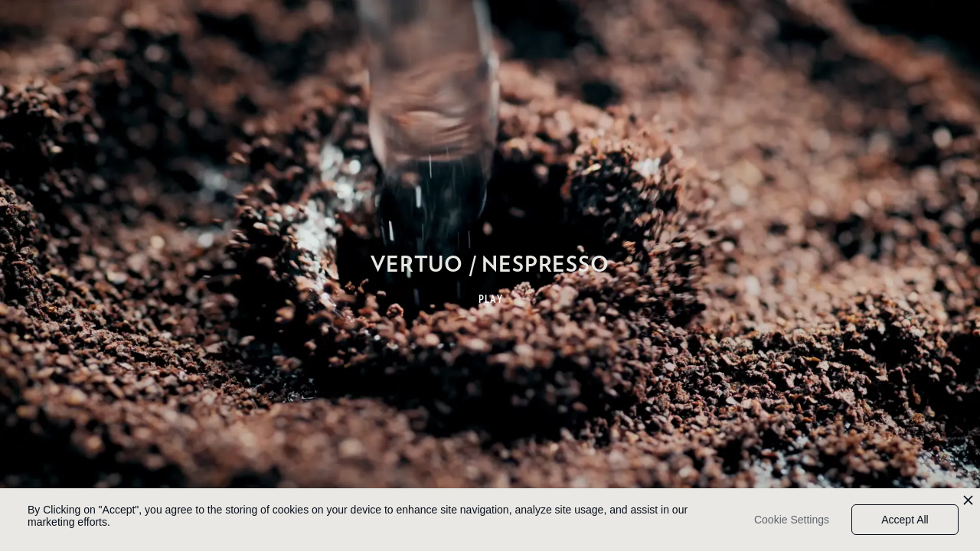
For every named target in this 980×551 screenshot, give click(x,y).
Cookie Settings (792, 520)
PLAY (491, 299)
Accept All (905, 520)
